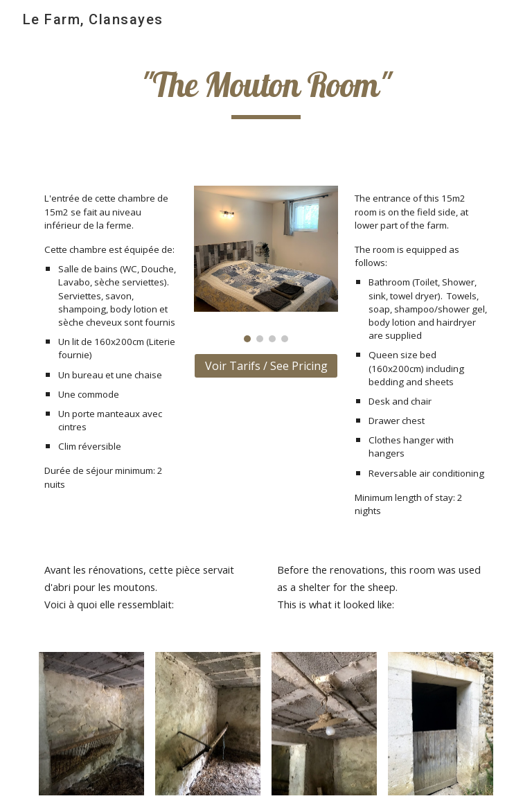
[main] (266, 91)
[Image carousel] (266, 264)
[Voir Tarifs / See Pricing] (266, 366)
